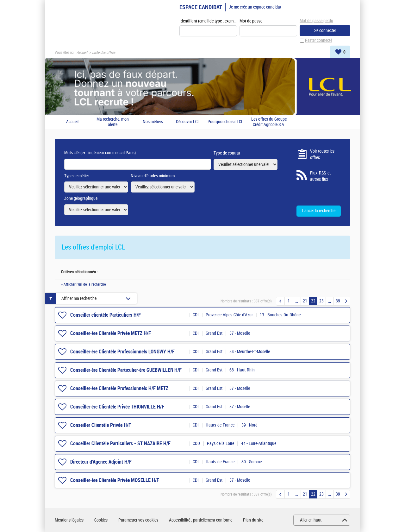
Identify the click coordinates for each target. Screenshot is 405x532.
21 (305, 301)
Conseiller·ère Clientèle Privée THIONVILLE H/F (117, 407)
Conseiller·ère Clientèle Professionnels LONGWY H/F (122, 352)
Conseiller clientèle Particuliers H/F (106, 315)
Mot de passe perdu (316, 21)
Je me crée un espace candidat (255, 7)
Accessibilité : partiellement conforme (201, 520)
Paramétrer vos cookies (138, 520)
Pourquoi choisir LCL (225, 122)
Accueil (82, 53)
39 (338, 301)
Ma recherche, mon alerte (113, 122)
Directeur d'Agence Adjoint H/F (101, 462)
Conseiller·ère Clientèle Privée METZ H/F (111, 333)
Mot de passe (251, 21)
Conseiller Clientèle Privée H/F (101, 425)
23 (321, 301)
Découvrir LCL (188, 122)
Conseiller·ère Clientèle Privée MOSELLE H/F (115, 480)
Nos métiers (153, 122)
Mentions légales (69, 520)
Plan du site (253, 520)
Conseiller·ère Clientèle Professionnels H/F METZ (119, 388)
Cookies (101, 520)
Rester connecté (319, 41)
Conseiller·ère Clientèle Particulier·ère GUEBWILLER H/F (126, 370)
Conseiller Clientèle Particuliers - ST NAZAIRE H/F (120, 443)
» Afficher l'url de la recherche (83, 285)
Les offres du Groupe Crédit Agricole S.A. (269, 122)
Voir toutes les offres (322, 154)
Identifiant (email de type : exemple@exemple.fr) (208, 21)
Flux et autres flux (320, 176)
